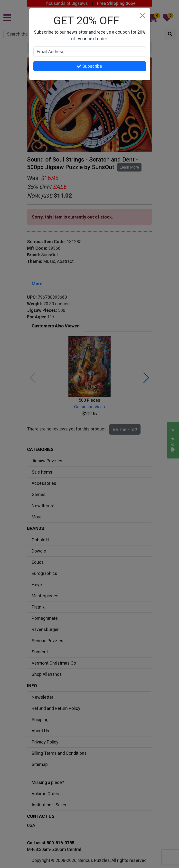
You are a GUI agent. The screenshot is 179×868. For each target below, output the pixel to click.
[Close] (143, 16)
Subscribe (89, 66)
